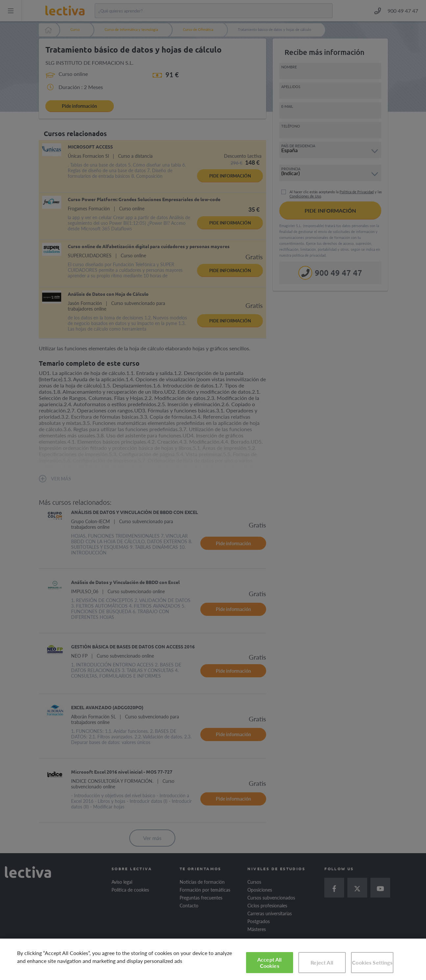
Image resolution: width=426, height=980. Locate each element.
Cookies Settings (372, 962)
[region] (213, 959)
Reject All (322, 962)
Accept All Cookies (270, 963)
